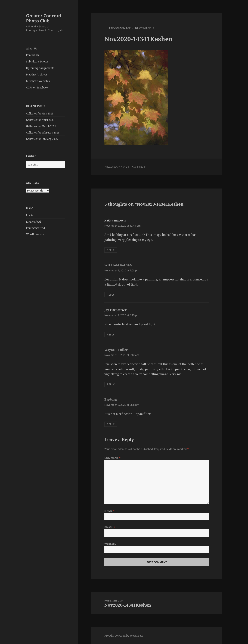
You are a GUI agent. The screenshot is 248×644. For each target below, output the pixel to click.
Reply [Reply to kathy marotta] (111, 250)
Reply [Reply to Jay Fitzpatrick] (111, 335)
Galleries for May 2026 (40, 114)
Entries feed (33, 222)
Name (110, 511)
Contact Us (32, 55)
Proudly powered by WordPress (124, 636)
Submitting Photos (37, 62)
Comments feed (36, 228)
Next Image (143, 28)
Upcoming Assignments (40, 68)
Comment (113, 458)
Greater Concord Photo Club (44, 18)
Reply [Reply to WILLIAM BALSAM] (111, 295)
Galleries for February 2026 (43, 133)
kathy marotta (115, 220)
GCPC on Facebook (37, 88)
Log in (30, 215)
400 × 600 (140, 167)
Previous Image (120, 28)
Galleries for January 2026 (42, 139)
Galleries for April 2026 (40, 120)
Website (110, 544)
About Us (31, 49)
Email (110, 527)
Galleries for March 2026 (41, 126)
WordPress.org (35, 234)
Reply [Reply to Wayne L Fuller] (111, 384)
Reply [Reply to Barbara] (111, 424)
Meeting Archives (37, 75)
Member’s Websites (38, 81)
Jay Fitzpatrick (116, 310)
